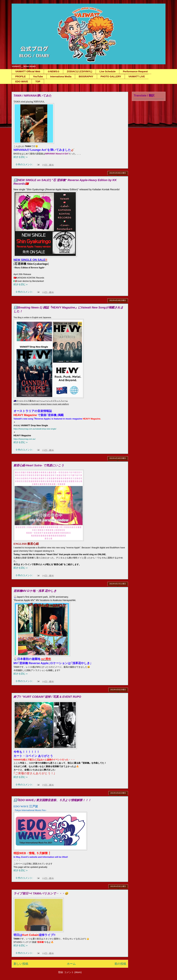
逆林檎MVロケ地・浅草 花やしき (35, 591)
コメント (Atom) (73, 972)
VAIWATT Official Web (28, 71)
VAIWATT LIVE (137, 76)
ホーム (71, 964)
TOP (38, 82)
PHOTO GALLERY (111, 76)
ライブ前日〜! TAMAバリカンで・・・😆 (41, 893)
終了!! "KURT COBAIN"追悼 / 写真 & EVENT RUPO (47, 697)
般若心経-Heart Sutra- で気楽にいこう (39, 465)
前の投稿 (120, 964)
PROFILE (21, 76)
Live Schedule (108, 71)
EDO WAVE (22, 82)
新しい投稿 (21, 964)
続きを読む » (21, 157)
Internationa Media (61, 76)
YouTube (38, 76)
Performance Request (135, 71)
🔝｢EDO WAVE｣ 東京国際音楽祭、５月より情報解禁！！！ (52, 800)
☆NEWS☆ (53, 71)
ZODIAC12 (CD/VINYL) (79, 71)
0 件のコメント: (25, 164)
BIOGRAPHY (86, 76)
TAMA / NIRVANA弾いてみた (33, 96)
